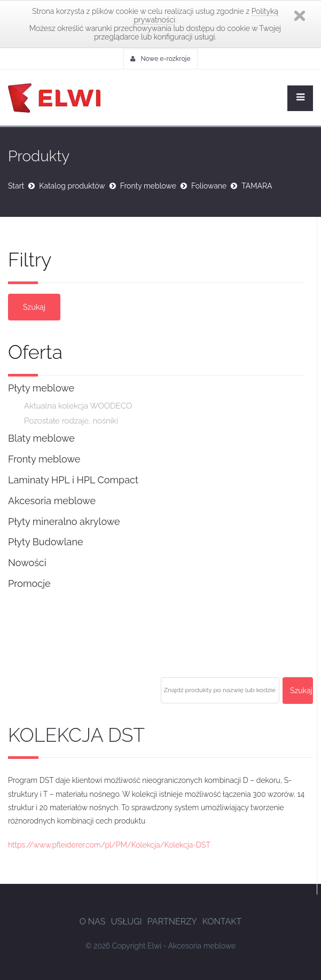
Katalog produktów (72, 186)
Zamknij (300, 16)
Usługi (126, 922)
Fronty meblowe (148, 186)
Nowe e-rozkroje (160, 59)
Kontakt (222, 922)
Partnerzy (172, 922)
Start (16, 186)
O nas (93, 922)
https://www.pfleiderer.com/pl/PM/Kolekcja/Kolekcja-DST (109, 845)
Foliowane (209, 186)
